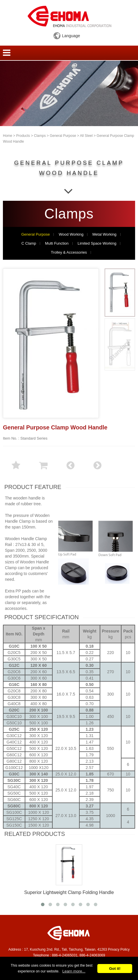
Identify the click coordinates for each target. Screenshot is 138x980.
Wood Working (71, 234)
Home (8, 136)
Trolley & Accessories (69, 252)
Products (23, 136)
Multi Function (57, 243)
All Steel (86, 136)
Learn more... (74, 971)
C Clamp (29, 243)
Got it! (115, 969)
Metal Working (104, 234)
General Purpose (63, 136)
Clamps (40, 136)
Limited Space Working (97, 243)
